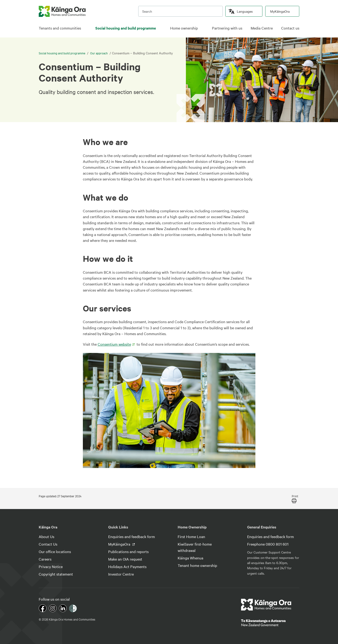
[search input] (181, 11)
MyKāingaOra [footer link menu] (120, 544)
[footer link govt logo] (270, 623)
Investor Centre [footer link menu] (121, 574)
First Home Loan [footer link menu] (191, 536)
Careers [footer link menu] (45, 559)
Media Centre (262, 28)
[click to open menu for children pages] (84, 28)
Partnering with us (227, 28)
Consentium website (114, 344)
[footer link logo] (266, 605)
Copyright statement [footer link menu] (56, 574)
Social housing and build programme (126, 28)
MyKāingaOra (280, 11)
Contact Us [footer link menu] (48, 544)
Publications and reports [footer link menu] (128, 551)
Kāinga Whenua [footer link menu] (190, 558)
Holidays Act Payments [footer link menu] (127, 566)
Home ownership (184, 28)
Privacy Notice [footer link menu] (51, 566)
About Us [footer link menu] (46, 536)
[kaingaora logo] (62, 11)
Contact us (290, 28)
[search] (217, 11)
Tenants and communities (60, 28)
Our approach (99, 53)
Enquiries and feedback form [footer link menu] (132, 536)
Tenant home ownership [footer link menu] (197, 565)
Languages (245, 11)
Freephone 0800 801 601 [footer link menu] (268, 544)
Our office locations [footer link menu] (55, 551)
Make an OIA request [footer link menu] (125, 559)
